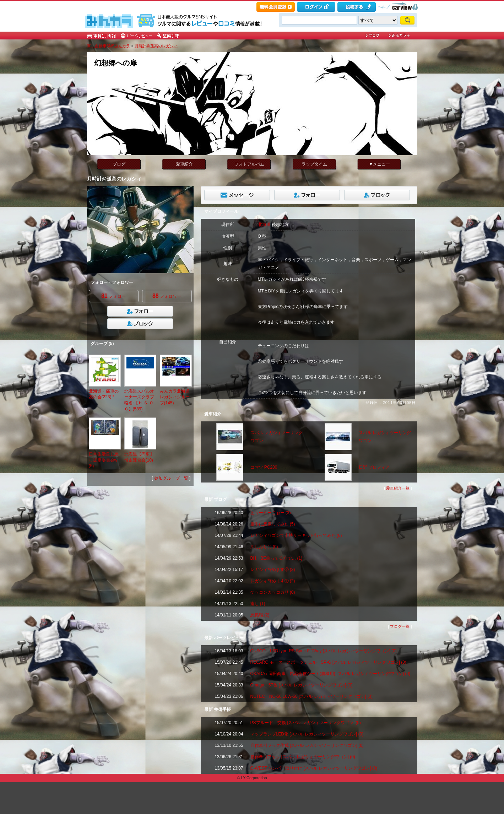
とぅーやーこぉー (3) (271, 513)
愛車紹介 (184, 164)
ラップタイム (314, 164)
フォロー (113, 296)
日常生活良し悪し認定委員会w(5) (104, 460)
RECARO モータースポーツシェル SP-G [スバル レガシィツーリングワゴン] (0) (328, 662)
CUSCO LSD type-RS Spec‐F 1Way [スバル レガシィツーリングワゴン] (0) (324, 651)
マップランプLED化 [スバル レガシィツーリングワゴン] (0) (307, 734)
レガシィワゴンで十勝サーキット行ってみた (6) (296, 535)
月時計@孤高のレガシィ (156, 46)
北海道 (264, 225)
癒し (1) (258, 604)
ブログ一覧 (400, 626)
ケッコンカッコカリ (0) (273, 592)
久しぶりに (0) (264, 547)
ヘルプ (384, 7)
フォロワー (167, 296)
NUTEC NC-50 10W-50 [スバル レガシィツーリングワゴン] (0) (311, 696)
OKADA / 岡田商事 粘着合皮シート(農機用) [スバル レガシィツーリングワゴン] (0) (330, 674)
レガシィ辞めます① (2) (273, 581)
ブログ (119, 164)
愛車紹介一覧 (398, 488)
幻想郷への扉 (115, 63)
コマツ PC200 (264, 467)
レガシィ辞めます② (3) (273, 570)
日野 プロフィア (374, 467)
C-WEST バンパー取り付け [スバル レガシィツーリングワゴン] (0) (314, 768)
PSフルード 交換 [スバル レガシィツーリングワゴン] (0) (306, 723)
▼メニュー (379, 164)
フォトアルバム (249, 164)
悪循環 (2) (260, 615)
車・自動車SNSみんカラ (109, 46)
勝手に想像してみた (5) (273, 524)
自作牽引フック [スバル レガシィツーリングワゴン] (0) (303, 757)
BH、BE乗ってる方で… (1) (277, 558)
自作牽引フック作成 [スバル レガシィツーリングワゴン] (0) (307, 745)
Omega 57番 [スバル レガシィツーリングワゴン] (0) (302, 685)
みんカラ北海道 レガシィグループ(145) (175, 397)
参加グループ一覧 (171, 478)
